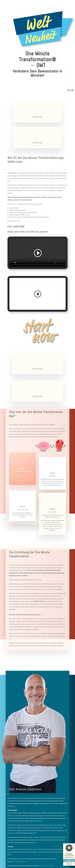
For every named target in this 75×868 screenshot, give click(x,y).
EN (73, 90)
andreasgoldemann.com (20, 861)
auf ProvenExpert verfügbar (46, 866)
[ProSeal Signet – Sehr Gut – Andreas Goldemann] (69, 852)
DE (69, 90)
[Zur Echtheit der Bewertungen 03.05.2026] (69, 864)
